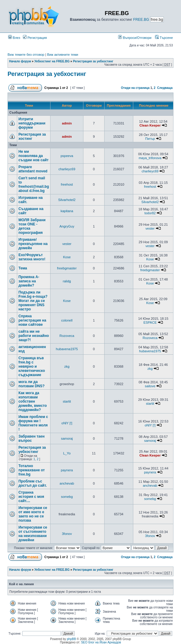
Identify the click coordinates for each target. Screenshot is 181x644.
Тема (23, 268)
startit (67, 401)
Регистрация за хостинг (32, 137)
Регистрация (35, 38)
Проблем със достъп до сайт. (33, 483)
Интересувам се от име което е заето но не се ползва (33, 514)
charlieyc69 (67, 169)
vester (150, 228)
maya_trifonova (150, 158)
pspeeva (67, 156)
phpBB (71, 639)
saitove (150, 386)
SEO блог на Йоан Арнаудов (101, 642)
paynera (67, 470)
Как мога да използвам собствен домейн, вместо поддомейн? (33, 401)
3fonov (67, 534)
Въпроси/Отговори (135, 38)
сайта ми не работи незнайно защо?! (34, 336)
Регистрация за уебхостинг (93, 61)
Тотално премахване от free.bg (32, 470)
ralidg (67, 281)
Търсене (164, 38)
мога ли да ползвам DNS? (32, 384)
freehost (67, 184)
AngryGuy (67, 226)
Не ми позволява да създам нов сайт (34, 156)
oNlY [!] (67, 423)
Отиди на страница (135, 88)
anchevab (67, 483)
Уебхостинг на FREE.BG (52, 61)
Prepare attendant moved (33, 169)
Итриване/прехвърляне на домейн (33, 244)
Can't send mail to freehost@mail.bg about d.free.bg (34, 184)
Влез (14, 38)
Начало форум (20, 61)
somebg (67, 497)
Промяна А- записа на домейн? (29, 281)
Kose (67, 257)
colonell (67, 320)
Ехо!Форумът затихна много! (32, 257)
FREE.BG (141, 20)
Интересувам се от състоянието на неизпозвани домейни (33, 534)
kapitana (67, 211)
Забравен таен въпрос (32, 438)
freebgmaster (67, 268)
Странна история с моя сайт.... (31, 497)
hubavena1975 (67, 349)
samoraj (67, 438)
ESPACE (150, 322)
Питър (150, 139)
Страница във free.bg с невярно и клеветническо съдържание (32, 366)
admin (67, 123)
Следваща (165, 88)
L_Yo (67, 453)
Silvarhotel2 (67, 200)
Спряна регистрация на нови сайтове (32, 320)
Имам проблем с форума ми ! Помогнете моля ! (33, 423)
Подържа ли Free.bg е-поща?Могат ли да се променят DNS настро (33, 301)
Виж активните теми (63, 55)
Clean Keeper (150, 125)
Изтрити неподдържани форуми (32, 123)
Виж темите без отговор (26, 55)
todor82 (150, 213)
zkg (67, 366)
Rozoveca (67, 336)
